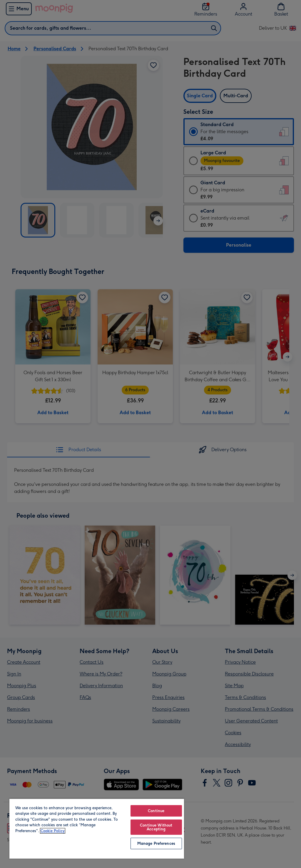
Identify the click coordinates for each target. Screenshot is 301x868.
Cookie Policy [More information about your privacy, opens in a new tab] (53, 831)
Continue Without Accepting (156, 827)
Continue (156, 811)
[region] (97, 828)
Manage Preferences (156, 843)
